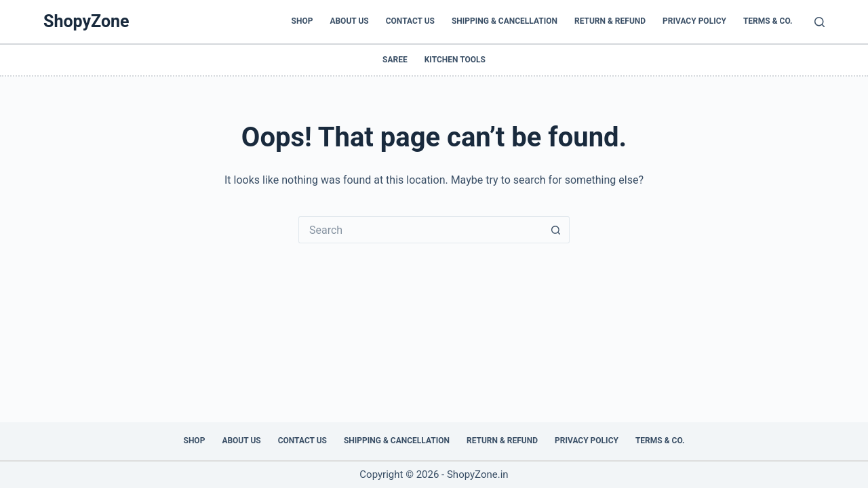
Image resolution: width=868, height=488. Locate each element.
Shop (302, 21)
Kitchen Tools (455, 60)
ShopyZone (86, 21)
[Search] (820, 22)
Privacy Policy (694, 21)
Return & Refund (610, 21)
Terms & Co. (768, 21)
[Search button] (556, 230)
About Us (349, 21)
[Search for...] (420, 230)
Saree (395, 60)
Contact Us (410, 21)
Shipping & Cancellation (505, 21)
